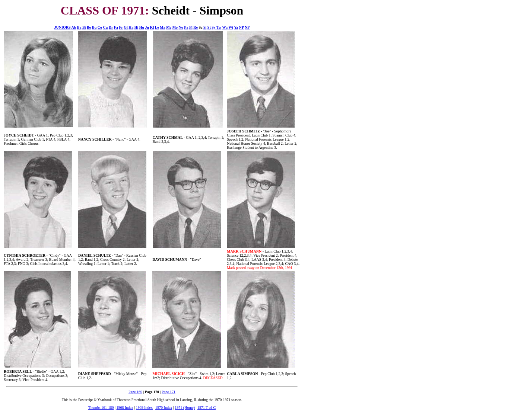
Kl (152, 27)
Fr (121, 27)
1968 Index (125, 408)
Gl (126, 27)
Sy (214, 27)
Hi (136, 27)
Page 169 (135, 392)
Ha (131, 27)
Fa (116, 27)
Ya (236, 27)
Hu (142, 27)
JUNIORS (63, 27)
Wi (231, 27)
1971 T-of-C (207, 408)
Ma (162, 27)
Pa (186, 27)
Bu (94, 27)
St (209, 27)
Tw (219, 27)
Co (100, 27)
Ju (147, 27)
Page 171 (169, 392)
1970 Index (164, 408)
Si (205, 27)
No (181, 27)
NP (242, 27)
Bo (89, 27)
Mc (169, 27)
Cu (106, 27)
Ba (79, 27)
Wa (225, 27)
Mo (175, 27)
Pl (191, 27)
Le (157, 27)
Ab (74, 27)
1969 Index (144, 408)
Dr (111, 27)
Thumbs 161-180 (101, 408)
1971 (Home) (185, 408)
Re (196, 27)
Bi (84, 27)
